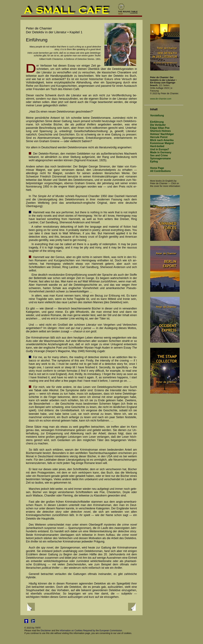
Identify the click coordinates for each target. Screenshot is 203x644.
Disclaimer (46, 630)
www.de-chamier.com (161, 99)
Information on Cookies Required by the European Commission (91, 630)
